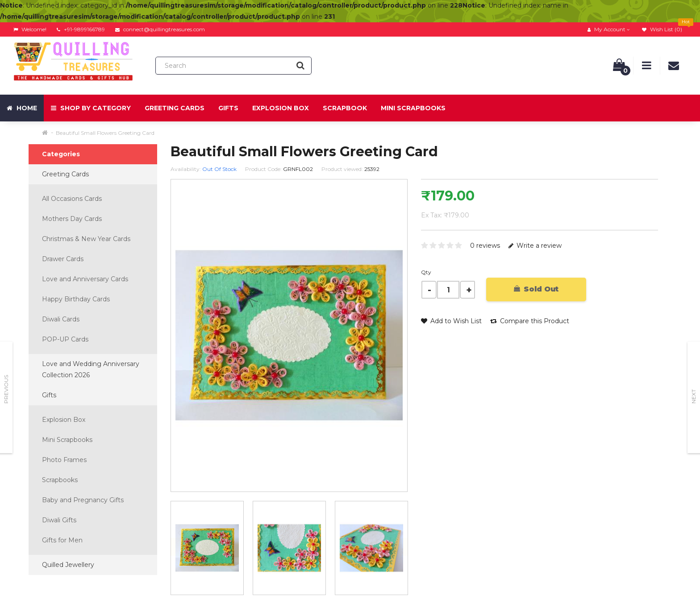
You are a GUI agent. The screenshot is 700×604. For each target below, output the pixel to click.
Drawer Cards (63, 259)
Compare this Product (530, 321)
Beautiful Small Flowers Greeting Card (105, 133)
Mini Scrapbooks (413, 108)
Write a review (535, 246)
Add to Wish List (451, 321)
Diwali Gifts (59, 520)
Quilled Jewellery (68, 565)
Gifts (228, 108)
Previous (6, 389)
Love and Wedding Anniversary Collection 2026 (91, 369)
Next (694, 396)
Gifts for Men (62, 540)
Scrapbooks (60, 480)
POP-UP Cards (65, 339)
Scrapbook (345, 108)
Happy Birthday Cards (76, 299)
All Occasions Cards (72, 199)
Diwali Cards (61, 319)
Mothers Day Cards (72, 219)
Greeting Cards (175, 108)
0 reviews (485, 246)
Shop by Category (91, 108)
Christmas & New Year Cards (86, 239)
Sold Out (536, 289)
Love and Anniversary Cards (85, 279)
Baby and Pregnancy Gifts (83, 500)
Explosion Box (281, 108)
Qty (426, 272)
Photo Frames (64, 460)
